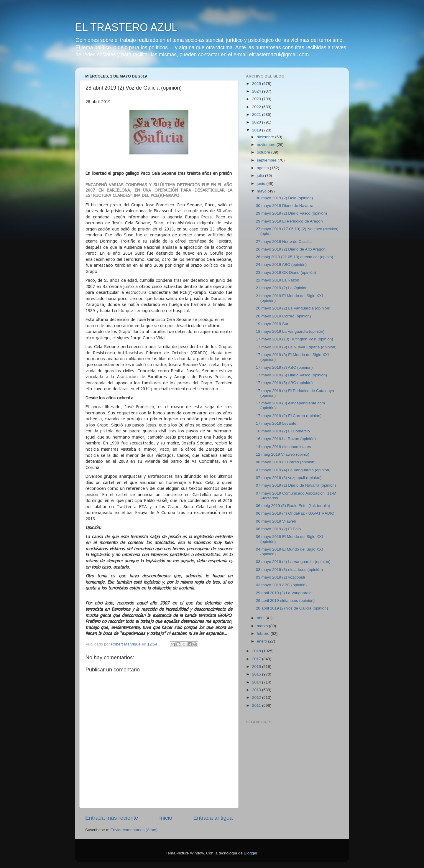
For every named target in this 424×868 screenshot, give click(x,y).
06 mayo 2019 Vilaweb (276, 521)
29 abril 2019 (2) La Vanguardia (284, 593)
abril (261, 618)
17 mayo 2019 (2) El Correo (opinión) (289, 416)
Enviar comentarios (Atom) (134, 830)
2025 (257, 84)
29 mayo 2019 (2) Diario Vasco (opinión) (291, 213)
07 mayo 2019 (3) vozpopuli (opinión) (289, 478)
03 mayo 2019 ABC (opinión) (281, 585)
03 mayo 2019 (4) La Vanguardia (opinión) (293, 562)
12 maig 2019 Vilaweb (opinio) (283, 454)
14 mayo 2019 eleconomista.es (284, 447)
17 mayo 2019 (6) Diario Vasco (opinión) (291, 375)
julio (261, 176)
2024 (257, 91)
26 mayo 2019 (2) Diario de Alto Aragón (291, 249)
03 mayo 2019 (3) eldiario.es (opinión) (289, 570)
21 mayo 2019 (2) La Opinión (282, 288)
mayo (262, 191)
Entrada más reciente (112, 818)
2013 (257, 690)
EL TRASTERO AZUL (126, 27)
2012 (257, 697)
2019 (257, 130)
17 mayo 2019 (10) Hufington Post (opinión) (295, 339)
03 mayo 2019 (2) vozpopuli (281, 577)
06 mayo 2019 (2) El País (278, 529)
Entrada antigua (213, 818)
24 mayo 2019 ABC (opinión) (281, 265)
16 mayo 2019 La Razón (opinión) (286, 439)
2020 (257, 122)
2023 (257, 99)
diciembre (266, 137)
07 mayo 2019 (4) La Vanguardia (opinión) (293, 470)
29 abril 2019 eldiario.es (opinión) (285, 601)
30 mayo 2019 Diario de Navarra (285, 206)
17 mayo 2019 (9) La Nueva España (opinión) (296, 347)
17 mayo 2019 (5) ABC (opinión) (284, 383)
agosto (263, 168)
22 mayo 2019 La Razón (278, 280)
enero (262, 641)
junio (262, 183)
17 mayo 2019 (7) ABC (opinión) (284, 367)
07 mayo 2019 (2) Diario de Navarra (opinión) (296, 485)
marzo (263, 626)
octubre (264, 152)
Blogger (251, 853)
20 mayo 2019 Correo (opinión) (284, 316)
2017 (257, 659)
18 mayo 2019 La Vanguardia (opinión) (290, 331)
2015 (257, 674)
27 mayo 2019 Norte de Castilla (284, 242)
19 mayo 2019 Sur (272, 324)
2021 (257, 115)
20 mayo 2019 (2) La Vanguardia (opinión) (293, 308)
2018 (257, 651)
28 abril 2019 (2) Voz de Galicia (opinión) (292, 608)
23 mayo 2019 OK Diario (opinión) (286, 272)
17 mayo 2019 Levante (276, 423)
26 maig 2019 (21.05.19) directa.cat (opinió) (295, 257)
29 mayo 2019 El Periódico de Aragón (289, 221)
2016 (257, 667)
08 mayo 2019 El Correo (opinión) (286, 462)
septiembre (267, 160)
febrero (264, 634)
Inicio (166, 818)
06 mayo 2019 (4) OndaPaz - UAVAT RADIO (295, 513)
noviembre (267, 145)
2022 (257, 107)
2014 (257, 682)
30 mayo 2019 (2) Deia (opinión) (285, 198)
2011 (257, 705)
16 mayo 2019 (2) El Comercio (283, 431)
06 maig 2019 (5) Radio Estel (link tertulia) (293, 506)
